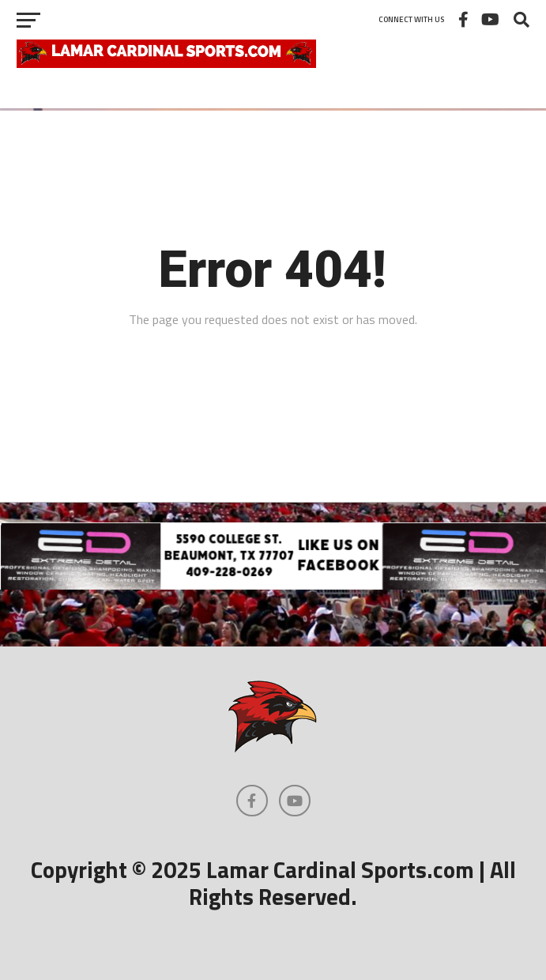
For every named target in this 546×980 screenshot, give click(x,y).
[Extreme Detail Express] (273, 585)
